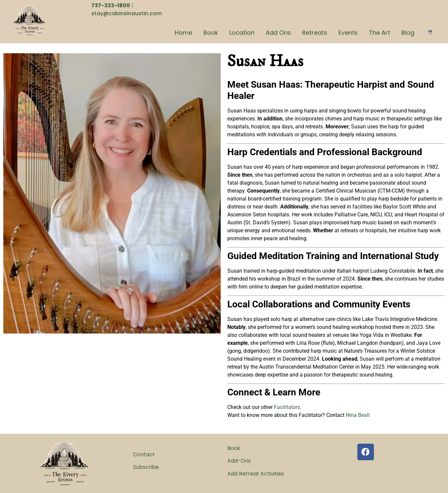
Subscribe (146, 467)
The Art (380, 33)
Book (211, 33)
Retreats (315, 33)
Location (242, 33)
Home (183, 33)
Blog (408, 33)
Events (348, 33)
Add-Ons (239, 461)
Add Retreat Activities (256, 474)
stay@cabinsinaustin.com (127, 13)
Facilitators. (288, 407)
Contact (144, 454)
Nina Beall (358, 415)
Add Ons (278, 33)
